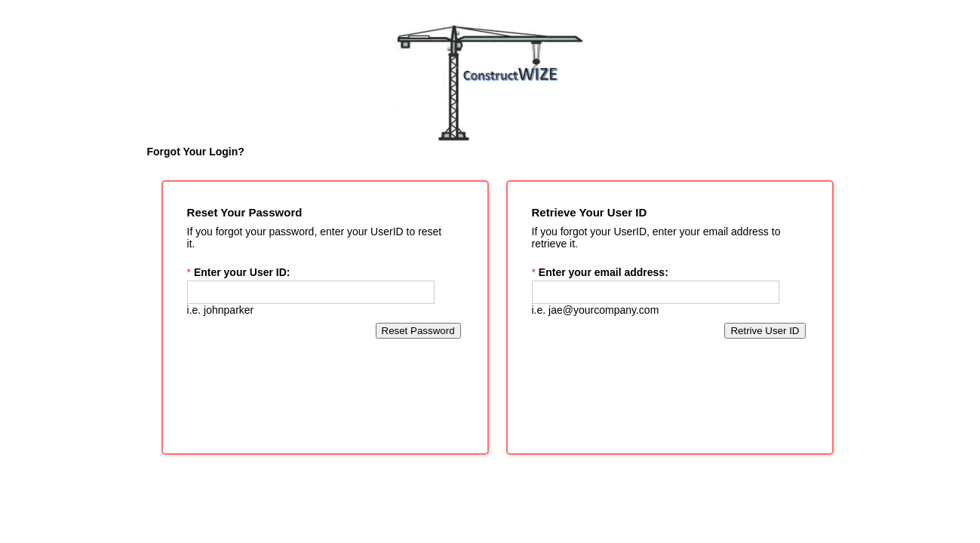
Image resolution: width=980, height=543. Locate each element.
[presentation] (490, 507)
